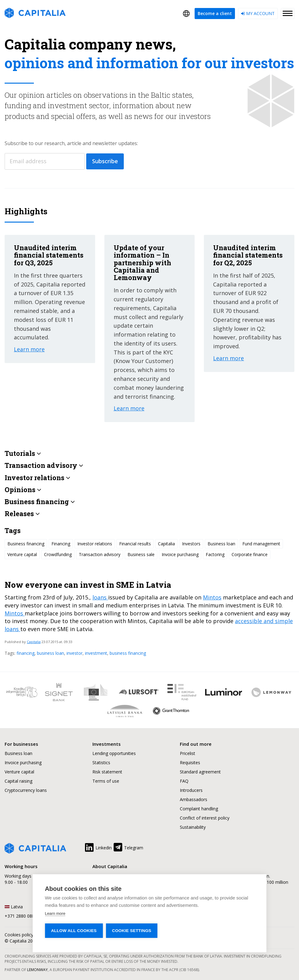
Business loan (221, 544)
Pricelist (188, 753)
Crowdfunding (58, 554)
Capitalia (34, 642)
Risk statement (107, 772)
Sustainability (193, 827)
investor (75, 653)
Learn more (55, 913)
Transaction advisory (100, 554)
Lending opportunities (114, 753)
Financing (61, 544)
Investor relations (95, 544)
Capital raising (18, 781)
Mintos (212, 597)
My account (258, 13)
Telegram (128, 847)
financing (26, 653)
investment (96, 653)
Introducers (191, 790)
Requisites (190, 763)
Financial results (135, 544)
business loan (51, 653)
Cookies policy (19, 935)
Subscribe (105, 161)
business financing (128, 653)
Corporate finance (250, 554)
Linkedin (98, 847)
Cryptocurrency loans (26, 790)
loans (100, 597)
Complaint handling (199, 809)
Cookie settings (132, 931)
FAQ (184, 781)
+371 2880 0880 (21, 916)
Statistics (101, 763)
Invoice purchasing (180, 554)
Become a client (215, 13)
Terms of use (106, 781)
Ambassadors (194, 799)
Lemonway (37, 970)
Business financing (26, 544)
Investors (191, 544)
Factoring (215, 554)
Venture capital (22, 554)
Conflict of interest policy (205, 818)
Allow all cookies (74, 931)
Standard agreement (200, 772)
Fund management (261, 544)
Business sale (141, 554)
